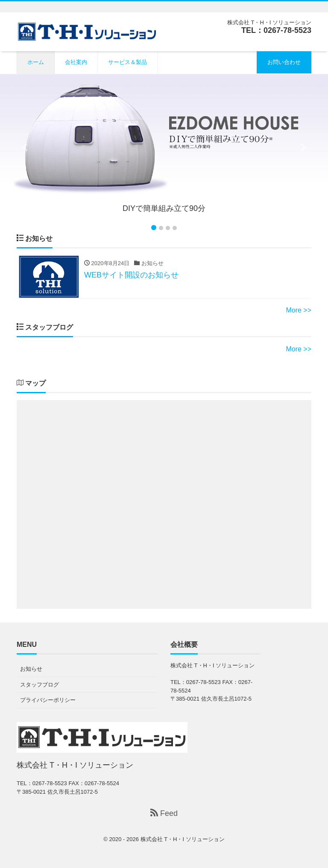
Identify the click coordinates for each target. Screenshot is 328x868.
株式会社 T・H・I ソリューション (183, 839)
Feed (164, 813)
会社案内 (76, 62)
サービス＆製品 (127, 62)
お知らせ (31, 669)
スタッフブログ (40, 685)
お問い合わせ (284, 62)
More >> (299, 310)
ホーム (36, 62)
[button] (25, 147)
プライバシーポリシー (48, 700)
